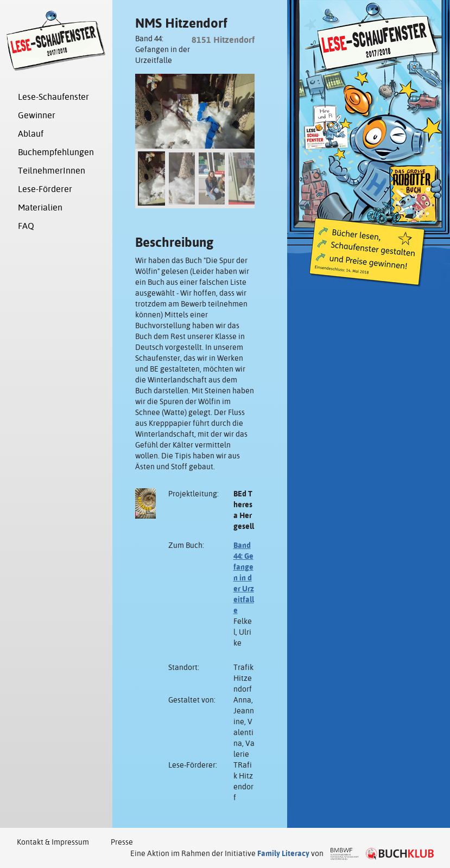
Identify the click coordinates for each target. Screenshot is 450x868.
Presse (122, 842)
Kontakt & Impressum (53, 842)
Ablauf (31, 134)
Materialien (40, 208)
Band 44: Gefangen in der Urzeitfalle (244, 578)
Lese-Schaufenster (53, 97)
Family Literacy (283, 853)
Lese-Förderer (45, 189)
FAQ (26, 226)
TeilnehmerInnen (52, 171)
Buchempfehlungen (56, 152)
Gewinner (37, 115)
